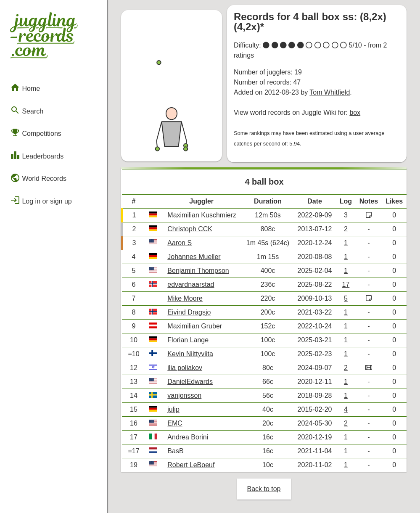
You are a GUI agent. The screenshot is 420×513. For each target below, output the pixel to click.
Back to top (264, 489)
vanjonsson (184, 395)
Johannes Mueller (194, 257)
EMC (175, 423)
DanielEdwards (190, 382)
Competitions (36, 132)
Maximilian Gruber (195, 326)
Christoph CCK (190, 229)
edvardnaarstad (191, 284)
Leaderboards (37, 155)
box (355, 112)
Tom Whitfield (330, 92)
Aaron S (180, 243)
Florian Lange (188, 340)
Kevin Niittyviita (190, 354)
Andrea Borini (188, 437)
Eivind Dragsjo (189, 312)
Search (27, 110)
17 (346, 284)
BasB (175, 451)
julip (173, 409)
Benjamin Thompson (198, 271)
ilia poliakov (185, 368)
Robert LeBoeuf (191, 465)
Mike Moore (185, 298)
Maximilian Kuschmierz (202, 215)
